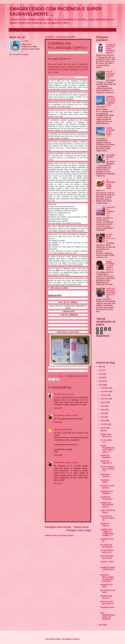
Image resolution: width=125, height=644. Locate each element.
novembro (105, 392)
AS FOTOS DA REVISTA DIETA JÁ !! (107, 518)
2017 (101, 370)
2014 (101, 381)
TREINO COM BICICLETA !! (106, 436)
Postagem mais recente (58, 527)
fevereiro (104, 424)
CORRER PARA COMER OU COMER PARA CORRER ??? (107, 533)
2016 (101, 374)
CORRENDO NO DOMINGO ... (107, 492)
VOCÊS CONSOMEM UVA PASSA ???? (111, 132)
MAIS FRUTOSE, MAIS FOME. (107, 557)
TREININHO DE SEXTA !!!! (106, 597)
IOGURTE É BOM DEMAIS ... (107, 487)
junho (103, 410)
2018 (101, 367)
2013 (101, 385)
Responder (58, 408)
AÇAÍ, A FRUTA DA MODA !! (108, 511)
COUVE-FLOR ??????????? (111, 238)
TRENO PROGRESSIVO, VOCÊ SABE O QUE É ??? (108, 449)
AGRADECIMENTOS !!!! (111, 157)
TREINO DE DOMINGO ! (106, 457)
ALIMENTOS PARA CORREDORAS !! (108, 569)
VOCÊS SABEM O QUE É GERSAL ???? (107, 469)
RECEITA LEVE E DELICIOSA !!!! (107, 603)
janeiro (104, 428)
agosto (104, 402)
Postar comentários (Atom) (63, 535)
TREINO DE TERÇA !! (105, 525)
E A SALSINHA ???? (106, 441)
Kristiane (57, 394)
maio (103, 413)
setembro (105, 399)
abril (103, 417)
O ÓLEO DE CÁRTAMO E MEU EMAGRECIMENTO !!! (111, 49)
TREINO (103, 431)
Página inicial (81, 527)
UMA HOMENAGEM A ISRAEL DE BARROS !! (108, 616)
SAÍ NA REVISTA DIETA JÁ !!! (107, 551)
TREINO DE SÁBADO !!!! (106, 462)
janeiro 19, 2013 (72, 415)
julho (103, 406)
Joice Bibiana (59, 415)
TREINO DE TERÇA (105, 481)
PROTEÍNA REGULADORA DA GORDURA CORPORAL (107, 578)
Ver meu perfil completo (19, 55)
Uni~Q (56, 429)
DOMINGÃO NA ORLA (106, 586)
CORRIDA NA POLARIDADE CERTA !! (107, 505)
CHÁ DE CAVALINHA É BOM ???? (110, 75)
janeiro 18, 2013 (68, 394)
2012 (101, 625)
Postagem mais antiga (79, 530)
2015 (101, 378)
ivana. (26, 41)
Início (15, 30)
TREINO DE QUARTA (105, 476)
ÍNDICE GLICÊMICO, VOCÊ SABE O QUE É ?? (110, 266)
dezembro (105, 388)
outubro (104, 395)
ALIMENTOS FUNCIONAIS (106, 498)
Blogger (76, 639)
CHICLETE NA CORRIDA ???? (110, 210)
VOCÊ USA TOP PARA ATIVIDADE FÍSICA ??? (111, 292)
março (103, 421)
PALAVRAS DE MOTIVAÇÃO (106, 546)
